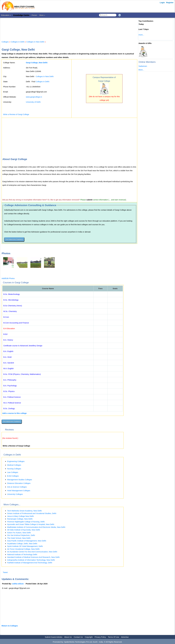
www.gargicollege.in (34, 97)
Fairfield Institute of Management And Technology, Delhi (30, 563)
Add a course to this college (14, 413)
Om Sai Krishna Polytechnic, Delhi (21, 535)
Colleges (5, 42)
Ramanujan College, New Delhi (20, 519)
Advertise (125, 637)
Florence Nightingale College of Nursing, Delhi (26, 522)
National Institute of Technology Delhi (22, 554)
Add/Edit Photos (8, 278)
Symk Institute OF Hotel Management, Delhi (25, 546)
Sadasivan (143, 66)
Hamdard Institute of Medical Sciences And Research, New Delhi (33, 557)
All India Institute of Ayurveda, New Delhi (24, 530)
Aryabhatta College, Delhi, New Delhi (22, 544)
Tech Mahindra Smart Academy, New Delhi (24, 511)
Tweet (5, 572)
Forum (34, 15)
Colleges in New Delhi (35, 42)
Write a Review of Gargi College (16, 114)
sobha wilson (18, 584)
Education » (6, 15)
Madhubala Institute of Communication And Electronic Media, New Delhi (36, 527)
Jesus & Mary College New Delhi (20, 516)
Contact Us (78, 637)
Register (170, 2)
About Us (68, 637)
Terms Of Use (114, 637)
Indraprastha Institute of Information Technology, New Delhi (31, 560)
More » (42, 15)
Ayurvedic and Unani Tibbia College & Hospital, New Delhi (31, 524)
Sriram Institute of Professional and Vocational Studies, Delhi (32, 513)
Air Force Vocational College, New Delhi (23, 549)
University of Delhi (33, 102)
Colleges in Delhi (18, 42)
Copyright (89, 637)
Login (162, 2)
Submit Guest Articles (54, 637)
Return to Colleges (10, 626)
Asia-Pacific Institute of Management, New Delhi (27, 541)
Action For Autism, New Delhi (19, 533)
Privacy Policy (100, 637)
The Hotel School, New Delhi (19, 538)
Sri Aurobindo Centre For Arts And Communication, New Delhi (32, 552)
